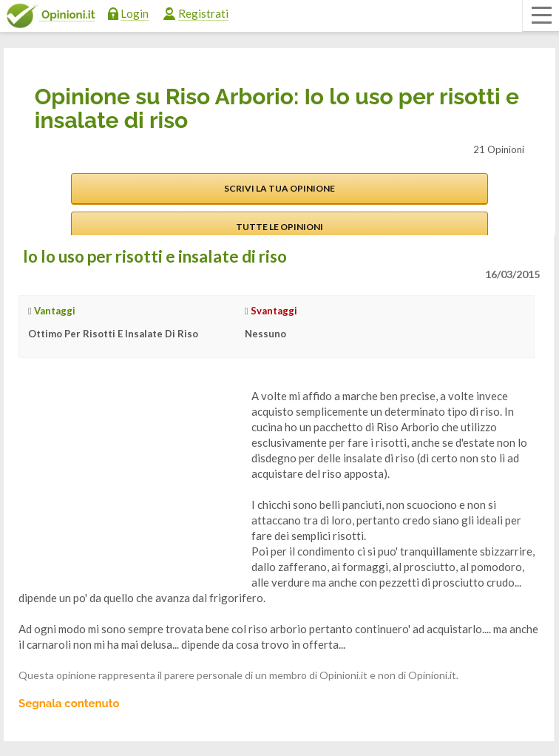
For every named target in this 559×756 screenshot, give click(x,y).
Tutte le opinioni (279, 227)
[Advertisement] (129, 481)
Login (135, 13)
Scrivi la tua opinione (279, 188)
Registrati (203, 13)
